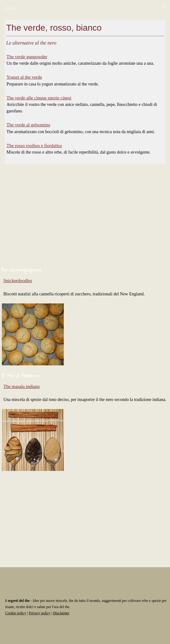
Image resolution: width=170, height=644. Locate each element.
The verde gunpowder (27, 57)
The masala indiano (22, 386)
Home (11, 8)
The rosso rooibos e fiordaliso (34, 146)
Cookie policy (16, 613)
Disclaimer (61, 613)
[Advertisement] (85, 216)
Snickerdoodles (18, 281)
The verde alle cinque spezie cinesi (39, 98)
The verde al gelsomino (28, 125)
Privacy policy (40, 613)
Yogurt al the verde (24, 77)
